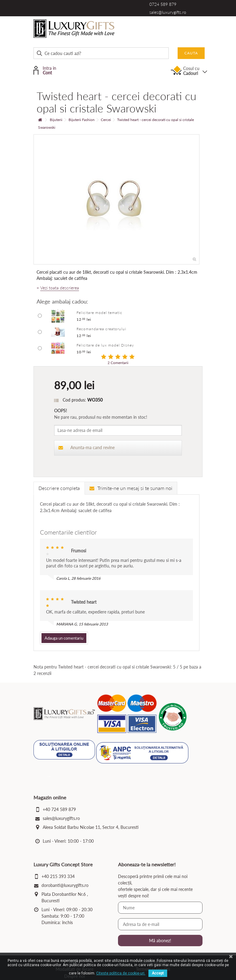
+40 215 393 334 (58, 876)
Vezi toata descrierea (60, 288)
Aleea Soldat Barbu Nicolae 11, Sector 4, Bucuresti (91, 827)
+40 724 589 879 (59, 809)
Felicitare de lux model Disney (105, 345)
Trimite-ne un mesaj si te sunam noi (131, 488)
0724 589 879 (163, 4)
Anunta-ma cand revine (87, 447)
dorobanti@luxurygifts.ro (65, 885)
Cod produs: (74, 400)
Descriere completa (59, 488)
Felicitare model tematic (99, 313)
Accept (158, 973)
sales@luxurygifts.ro (168, 12)
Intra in (49, 70)
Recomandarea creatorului (101, 329)
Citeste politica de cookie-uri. (121, 973)
